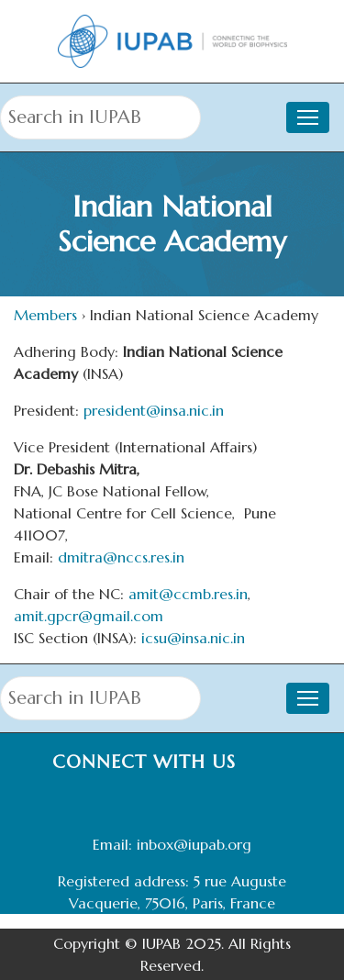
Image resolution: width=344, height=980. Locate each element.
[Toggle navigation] (308, 117)
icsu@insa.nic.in (193, 638)
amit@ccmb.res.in (188, 594)
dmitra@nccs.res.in (121, 557)
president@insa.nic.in (154, 410)
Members (45, 315)
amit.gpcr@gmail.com (89, 616)
